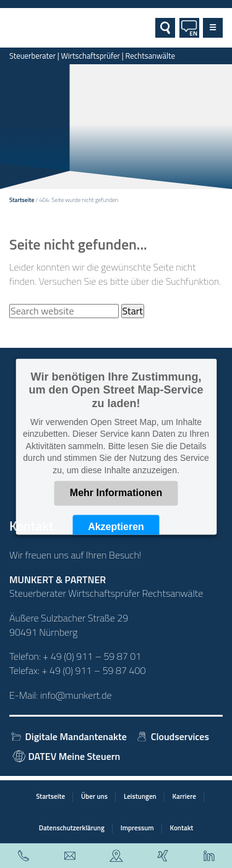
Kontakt (182, 828)
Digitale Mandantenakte (68, 736)
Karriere (184, 796)
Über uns (94, 796)
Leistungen (140, 796)
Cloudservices (172, 736)
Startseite (22, 200)
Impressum (137, 828)
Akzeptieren (116, 527)
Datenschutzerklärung (72, 828)
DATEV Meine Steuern (67, 756)
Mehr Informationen (116, 493)
